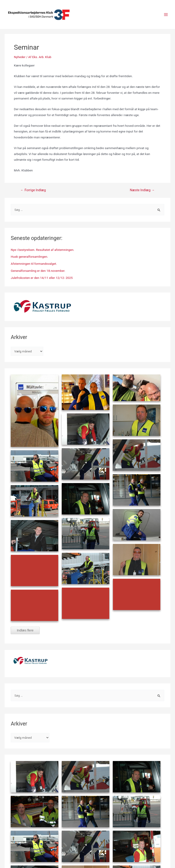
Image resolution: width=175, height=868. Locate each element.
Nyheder (20, 57)
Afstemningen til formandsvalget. (34, 264)
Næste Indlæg (142, 190)
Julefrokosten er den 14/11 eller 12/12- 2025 (42, 278)
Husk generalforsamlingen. (29, 257)
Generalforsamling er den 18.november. (38, 271)
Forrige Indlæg (33, 190)
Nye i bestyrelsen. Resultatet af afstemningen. (42, 250)
